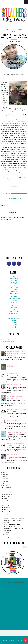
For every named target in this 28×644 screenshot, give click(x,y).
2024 (4, 474)
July (5, 499)
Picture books (14, 311)
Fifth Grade (14, 289)
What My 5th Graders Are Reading (14, 520)
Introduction (19, 29)
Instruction (14, 297)
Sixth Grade (14, 317)
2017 (4, 537)
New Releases (14, 308)
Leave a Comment (6, 194)
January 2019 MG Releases (11, 514)
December (7, 488)
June (5, 501)
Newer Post (10, 198)
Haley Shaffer (6, 340)
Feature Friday (14, 287)
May (5, 503)
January (6, 512)
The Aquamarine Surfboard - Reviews (17, 432)
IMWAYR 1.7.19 (8, 530)
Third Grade (14, 324)
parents (14, 309)
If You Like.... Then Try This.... (15, 385)
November (7, 490)
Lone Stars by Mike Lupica (14, 421)
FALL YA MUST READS (12, 455)
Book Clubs (14, 282)
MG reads (14, 304)
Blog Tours (14, 280)
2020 (4, 483)
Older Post (18, 198)
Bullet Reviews (14, 284)
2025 (4, 472)
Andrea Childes (7, 338)
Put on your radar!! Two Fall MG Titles (17, 443)
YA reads (14, 328)
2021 (4, 481)
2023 (4, 477)
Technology (14, 322)
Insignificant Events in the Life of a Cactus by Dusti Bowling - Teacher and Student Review (16, 353)
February (7, 509)
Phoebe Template (20, 639)
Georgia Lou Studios (13, 640)
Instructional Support (14, 298)
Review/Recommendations (14, 315)
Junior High (14, 302)
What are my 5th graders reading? (14, 528)
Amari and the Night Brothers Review (17, 409)
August (6, 496)
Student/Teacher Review (14, 319)
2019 (4, 485)
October (7, 492)
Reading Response (14, 313)
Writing (14, 326)
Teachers (14, 31)
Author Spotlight (14, 278)
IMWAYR (14, 295)
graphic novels (14, 293)
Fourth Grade (8, 29)
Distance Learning (14, 286)
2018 (4, 535)
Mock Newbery (14, 306)
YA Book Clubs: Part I (13, 373)
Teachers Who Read (8, 342)
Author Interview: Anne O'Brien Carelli (15, 518)
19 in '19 (6, 533)
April (6, 505)
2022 (4, 479)
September (7, 494)
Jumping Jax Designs (6, 642)
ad (14, 277)
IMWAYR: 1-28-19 (9, 516)
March (6, 507)
